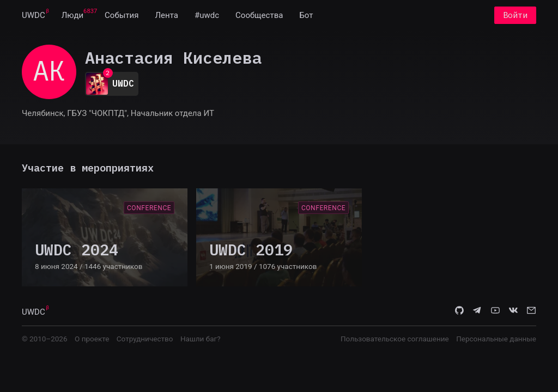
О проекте (92, 339)
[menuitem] (34, 15)
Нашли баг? (201, 339)
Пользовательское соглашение (395, 339)
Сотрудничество (145, 339)
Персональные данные (496, 339)
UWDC (34, 15)
